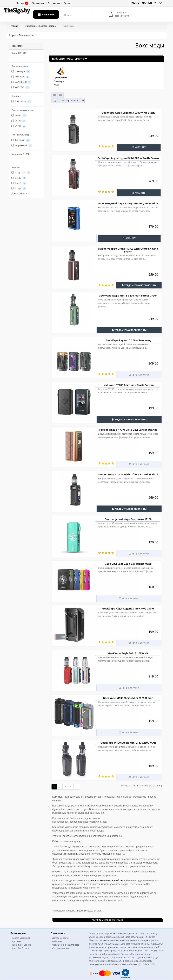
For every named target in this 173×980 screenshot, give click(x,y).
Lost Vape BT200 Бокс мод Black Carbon (128, 385)
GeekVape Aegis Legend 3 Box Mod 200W (128, 608)
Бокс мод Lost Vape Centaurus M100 (128, 519)
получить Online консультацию (107, 920)
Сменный (21, 140)
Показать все (20, 193)
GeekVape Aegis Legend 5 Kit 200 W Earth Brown (128, 158)
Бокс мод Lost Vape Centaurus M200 (128, 564)
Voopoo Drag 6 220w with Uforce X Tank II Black (128, 474)
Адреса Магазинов (22, 35)
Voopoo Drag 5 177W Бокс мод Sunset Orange (128, 430)
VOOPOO (21, 87)
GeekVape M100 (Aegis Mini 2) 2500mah (128, 698)
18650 (19, 115)
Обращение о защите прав (66, 945)
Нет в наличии (139, 375)
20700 (19, 121)
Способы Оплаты (21, 948)
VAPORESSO (21, 82)
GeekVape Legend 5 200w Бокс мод (128, 340)
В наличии (21, 101)
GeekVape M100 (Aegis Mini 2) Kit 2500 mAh (128, 743)
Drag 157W (21, 172)
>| (77, 787)
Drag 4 (19, 188)
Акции (22, 3)
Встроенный (22, 145)
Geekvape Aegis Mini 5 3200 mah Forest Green (128, 295)
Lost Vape (20, 77)
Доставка (17, 941)
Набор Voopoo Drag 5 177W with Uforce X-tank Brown (128, 250)
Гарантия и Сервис (22, 945)
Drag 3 (19, 183)
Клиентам (38, 3)
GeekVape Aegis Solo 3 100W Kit (128, 653)
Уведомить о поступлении (139, 285)
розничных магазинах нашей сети (106, 880)
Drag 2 (19, 178)
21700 (19, 126)
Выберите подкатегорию (69, 59)
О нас (67, 3)
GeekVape (21, 71)
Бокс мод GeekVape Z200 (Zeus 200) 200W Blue (128, 203)
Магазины (54, 3)
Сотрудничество (60, 948)
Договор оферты (61, 938)
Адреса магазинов (21, 938)
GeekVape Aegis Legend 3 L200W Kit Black (128, 113)
